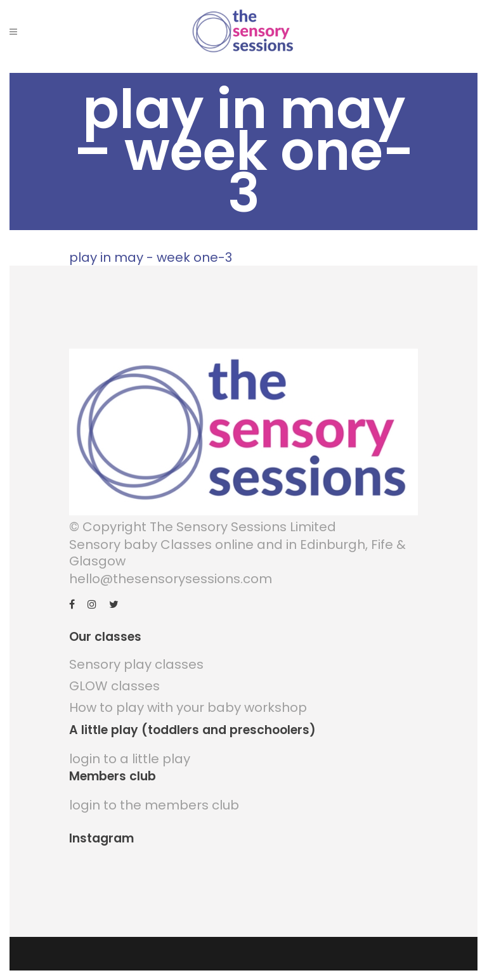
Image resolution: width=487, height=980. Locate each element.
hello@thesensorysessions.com (171, 579)
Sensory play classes (136, 664)
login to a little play (130, 759)
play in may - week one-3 (151, 257)
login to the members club (154, 805)
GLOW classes (114, 686)
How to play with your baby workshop (188, 707)
